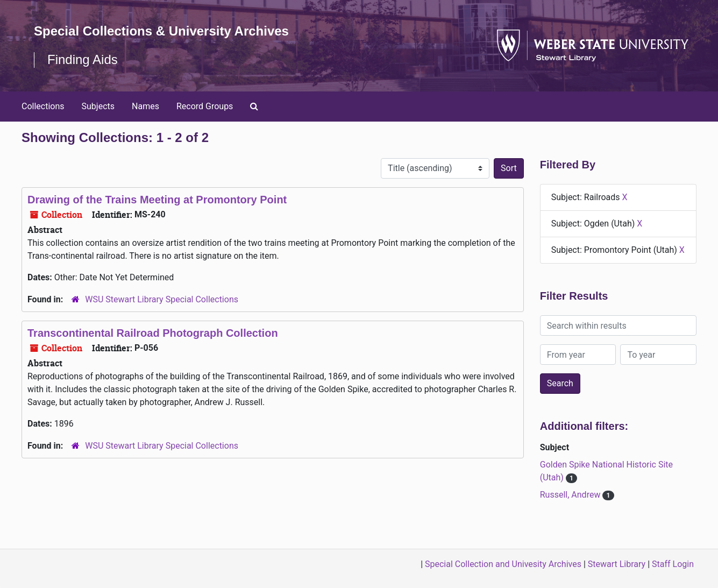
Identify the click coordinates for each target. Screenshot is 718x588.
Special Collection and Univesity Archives (503, 564)
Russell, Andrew (571, 495)
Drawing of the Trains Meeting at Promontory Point (157, 200)
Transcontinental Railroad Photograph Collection (153, 333)
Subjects (98, 106)
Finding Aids (83, 59)
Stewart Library (617, 564)
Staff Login (673, 564)
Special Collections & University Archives (161, 31)
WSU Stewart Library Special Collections (162, 299)
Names (145, 106)
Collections (43, 106)
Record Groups (205, 106)
